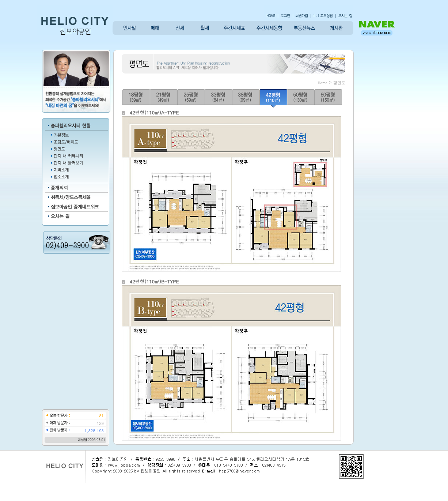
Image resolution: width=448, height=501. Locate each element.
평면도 (339, 83)
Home (322, 83)
